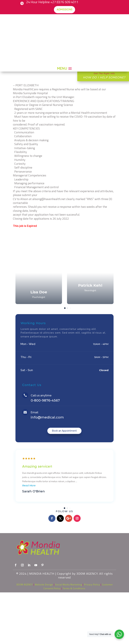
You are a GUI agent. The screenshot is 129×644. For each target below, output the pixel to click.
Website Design (44, 584)
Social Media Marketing (69, 584)
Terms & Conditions (74, 588)
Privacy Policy (92, 584)
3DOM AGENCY (24, 584)
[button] (107, 270)
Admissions (64, 10)
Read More (29, 486)
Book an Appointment (64, 431)
